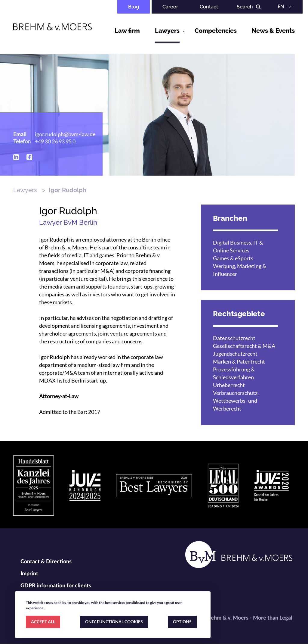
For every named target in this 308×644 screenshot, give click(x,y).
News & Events (273, 31)
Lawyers (167, 31)
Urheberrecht (229, 385)
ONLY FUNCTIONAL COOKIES (114, 622)
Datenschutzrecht (234, 338)
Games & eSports (233, 258)
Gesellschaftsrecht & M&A (244, 346)
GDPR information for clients (56, 586)
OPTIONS (182, 622)
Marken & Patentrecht (239, 361)
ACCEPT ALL (43, 622)
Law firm (127, 31)
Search (245, 7)
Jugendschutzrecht (235, 354)
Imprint (29, 574)
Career (170, 7)
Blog (134, 7)
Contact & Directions (46, 562)
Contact (209, 7)
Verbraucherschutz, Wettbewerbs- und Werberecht (236, 401)
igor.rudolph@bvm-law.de (65, 134)
